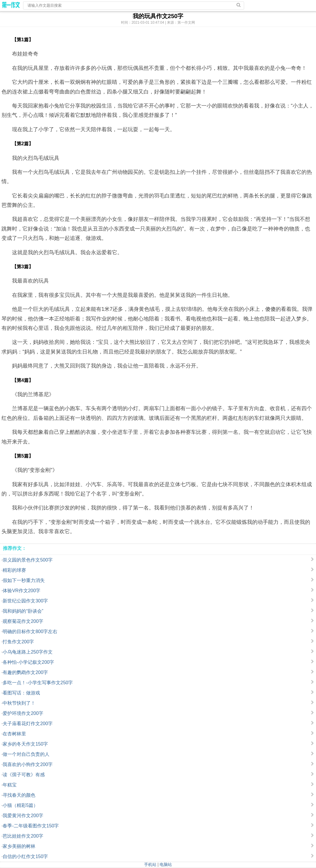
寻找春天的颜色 (19, 795)
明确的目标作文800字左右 (30, 631)
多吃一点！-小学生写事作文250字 (38, 683)
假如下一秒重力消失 (24, 580)
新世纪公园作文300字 (25, 601)
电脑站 (166, 864)
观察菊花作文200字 (23, 621)
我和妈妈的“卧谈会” (23, 611)
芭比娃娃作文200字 (23, 836)
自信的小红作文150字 (25, 856)
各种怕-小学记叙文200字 (28, 662)
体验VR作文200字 (21, 591)
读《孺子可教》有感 (24, 775)
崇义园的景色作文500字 (28, 560)
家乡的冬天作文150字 (25, 744)
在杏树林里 (14, 734)
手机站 (150, 864)
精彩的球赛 (14, 570)
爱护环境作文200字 (23, 713)
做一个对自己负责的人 (26, 754)
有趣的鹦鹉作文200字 (25, 672)
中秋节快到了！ (19, 703)
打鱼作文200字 (18, 642)
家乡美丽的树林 (19, 846)
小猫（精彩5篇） (20, 805)
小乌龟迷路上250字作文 (28, 652)
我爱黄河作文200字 (23, 816)
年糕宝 (10, 785)
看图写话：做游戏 (21, 693)
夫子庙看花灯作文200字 (28, 724)
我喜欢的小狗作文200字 (28, 764)
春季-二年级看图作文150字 (31, 826)
